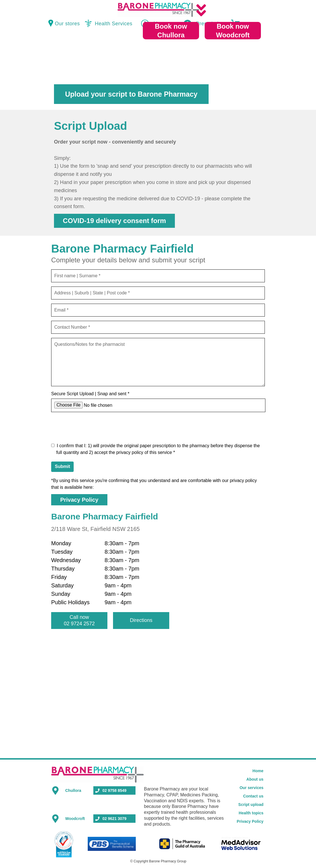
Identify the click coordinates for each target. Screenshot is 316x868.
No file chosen (98, 405)
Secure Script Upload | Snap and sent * (90, 394)
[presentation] (94, 427)
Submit (62, 466)
